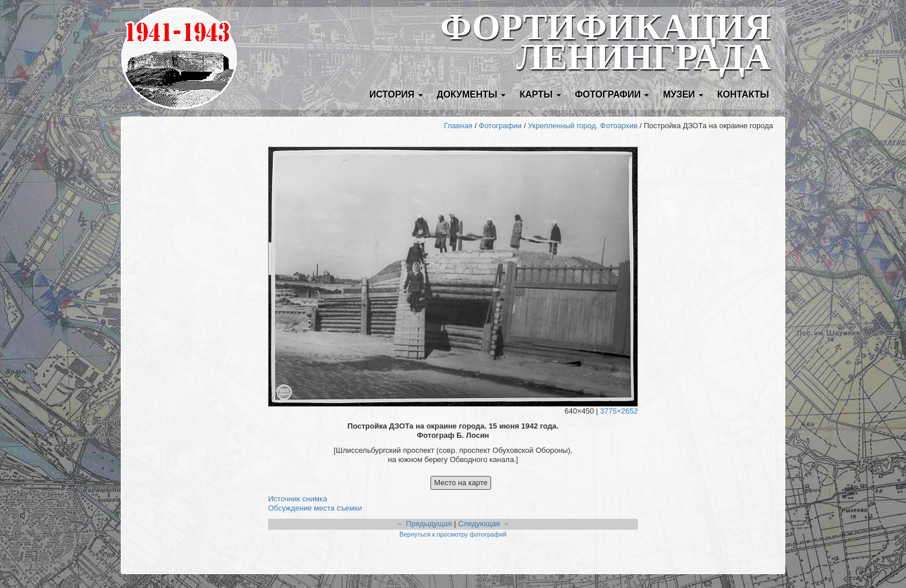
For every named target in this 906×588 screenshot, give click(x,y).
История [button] (396, 94)
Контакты (743, 94)
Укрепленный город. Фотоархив (583, 126)
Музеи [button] (683, 94)
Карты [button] (540, 94)
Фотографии (500, 126)
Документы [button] (471, 94)
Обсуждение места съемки (315, 508)
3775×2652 (619, 411)
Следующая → (484, 524)
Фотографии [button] (612, 94)
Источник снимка (298, 499)
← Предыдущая (424, 524)
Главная (458, 126)
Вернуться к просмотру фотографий (453, 534)
